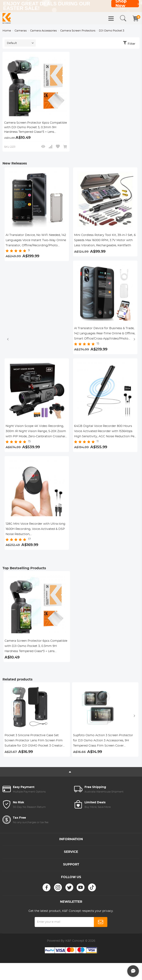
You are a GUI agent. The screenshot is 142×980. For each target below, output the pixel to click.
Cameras (21, 31)
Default (12, 44)
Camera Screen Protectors (78, 31)
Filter (132, 44)
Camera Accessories (43, 31)
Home (7, 31)
